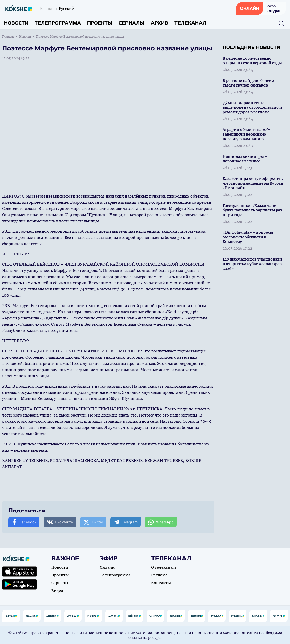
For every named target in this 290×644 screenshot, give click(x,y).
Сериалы (132, 23)
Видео (57, 591)
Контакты (161, 583)
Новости (16, 23)
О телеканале (164, 567)
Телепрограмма (58, 23)
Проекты (100, 23)
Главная (8, 37)
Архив (159, 23)
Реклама (159, 575)
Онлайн (107, 567)
